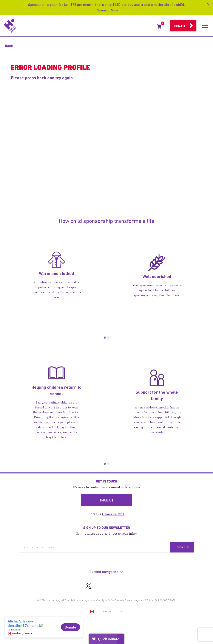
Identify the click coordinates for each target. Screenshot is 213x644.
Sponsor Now (108, 10)
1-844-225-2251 (113, 514)
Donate (180, 26)
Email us (106, 500)
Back (9, 46)
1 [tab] (105, 338)
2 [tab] (108, 338)
